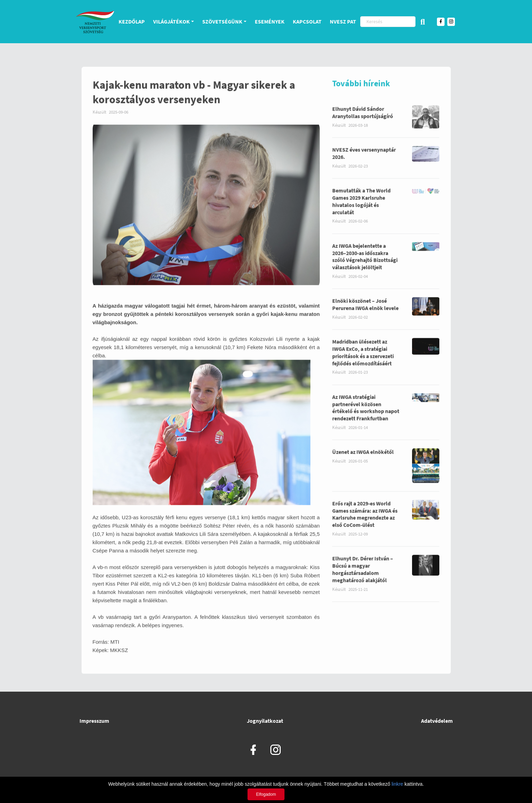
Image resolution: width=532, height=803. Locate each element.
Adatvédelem (437, 721)
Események (270, 21)
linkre (397, 784)
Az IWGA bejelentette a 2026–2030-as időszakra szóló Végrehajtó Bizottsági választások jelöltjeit (365, 263)
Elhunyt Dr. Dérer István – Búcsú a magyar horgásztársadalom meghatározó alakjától (363, 576)
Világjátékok (171, 21)
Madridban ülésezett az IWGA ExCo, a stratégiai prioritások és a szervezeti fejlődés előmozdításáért (363, 359)
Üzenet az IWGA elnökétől (363, 459)
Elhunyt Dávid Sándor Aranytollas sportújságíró (363, 119)
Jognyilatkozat (265, 721)
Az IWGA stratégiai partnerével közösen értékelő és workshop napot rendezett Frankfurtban (366, 414)
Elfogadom (266, 794)
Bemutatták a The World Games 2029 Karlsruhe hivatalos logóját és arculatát (361, 208)
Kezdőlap (132, 21)
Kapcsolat (307, 21)
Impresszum (94, 721)
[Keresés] (388, 22)
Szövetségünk (222, 21)
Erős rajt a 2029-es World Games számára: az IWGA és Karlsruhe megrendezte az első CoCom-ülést (365, 521)
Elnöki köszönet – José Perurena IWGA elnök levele (365, 311)
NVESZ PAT (343, 21)
